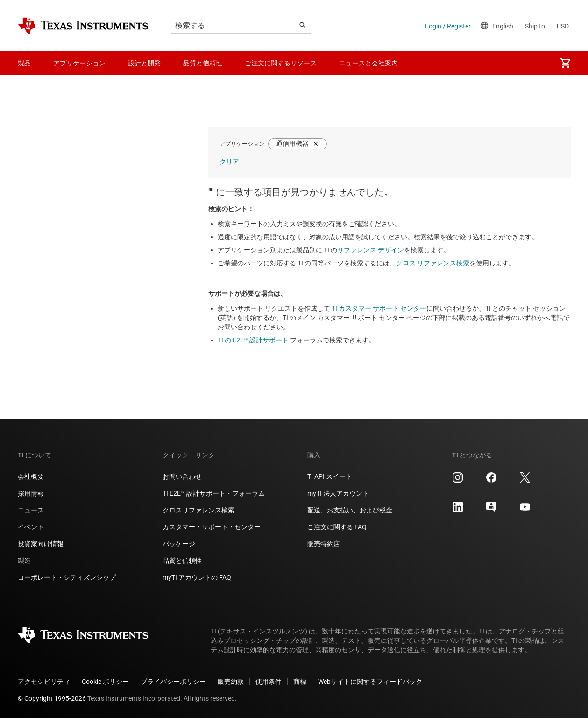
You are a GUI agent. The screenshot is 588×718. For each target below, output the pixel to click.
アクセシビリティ (44, 682)
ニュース (31, 510)
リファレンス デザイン (371, 250)
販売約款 (231, 682)
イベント (31, 527)
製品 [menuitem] (24, 63)
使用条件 (269, 682)
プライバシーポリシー (173, 682)
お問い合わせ (182, 476)
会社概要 (31, 476)
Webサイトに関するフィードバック (370, 682)
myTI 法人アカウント (338, 493)
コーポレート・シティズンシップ (67, 577)
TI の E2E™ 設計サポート (253, 340)
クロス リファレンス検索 (433, 263)
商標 (300, 682)
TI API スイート (330, 476)
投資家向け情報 (41, 544)
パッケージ (179, 544)
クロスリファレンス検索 (198, 510)
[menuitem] (565, 63)
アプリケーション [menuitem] (79, 63)
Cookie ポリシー (105, 682)
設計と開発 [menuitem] (144, 63)
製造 (24, 561)
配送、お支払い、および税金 (350, 510)
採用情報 (31, 493)
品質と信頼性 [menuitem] (203, 63)
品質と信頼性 (182, 561)
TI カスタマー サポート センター (379, 308)
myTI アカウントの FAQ (197, 577)
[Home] (83, 26)
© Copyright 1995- (52, 698)
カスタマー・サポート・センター (212, 527)
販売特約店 (324, 544)
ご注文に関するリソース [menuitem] (281, 63)
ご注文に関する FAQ (337, 527)
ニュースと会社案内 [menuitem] (368, 63)
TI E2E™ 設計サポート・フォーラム (214, 493)
